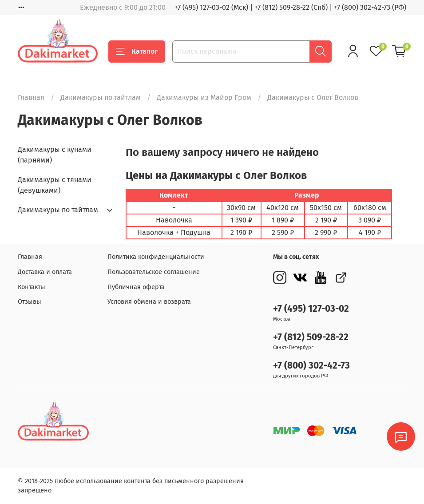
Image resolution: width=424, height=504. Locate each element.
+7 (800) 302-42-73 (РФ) (370, 7)
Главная (31, 97)
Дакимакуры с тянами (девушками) (55, 185)
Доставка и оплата (45, 272)
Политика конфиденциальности (156, 257)
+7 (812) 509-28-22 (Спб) (291, 7)
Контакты (32, 287)
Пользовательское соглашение (154, 272)
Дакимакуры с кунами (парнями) (55, 155)
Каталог (137, 52)
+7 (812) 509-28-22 (311, 337)
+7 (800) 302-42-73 (311, 366)
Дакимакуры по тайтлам (101, 97)
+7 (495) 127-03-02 (311, 309)
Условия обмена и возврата (149, 302)
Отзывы (30, 302)
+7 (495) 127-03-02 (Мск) (211, 7)
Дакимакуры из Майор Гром (204, 97)
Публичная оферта (136, 287)
